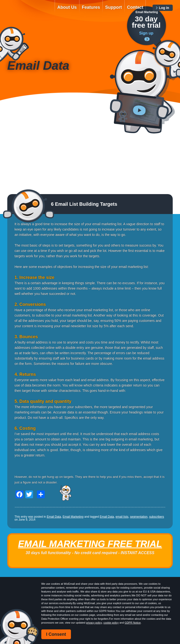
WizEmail (28, 11)
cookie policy (111, 623)
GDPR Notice (133, 623)
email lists (122, 517)
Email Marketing (73, 517)
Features (91, 7)
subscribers (157, 517)
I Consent (56, 634)
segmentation (139, 517)
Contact (135, 7)
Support (114, 7)
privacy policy (94, 623)
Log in (164, 8)
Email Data (54, 517)
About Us (67, 7)
